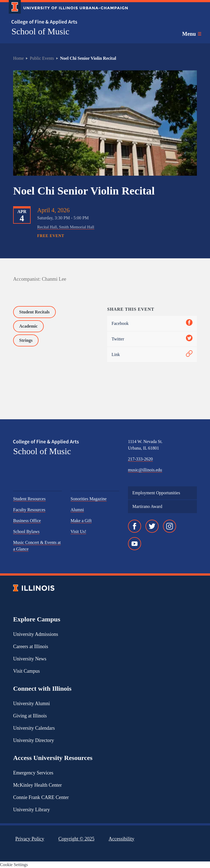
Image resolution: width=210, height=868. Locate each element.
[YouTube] (135, 544)
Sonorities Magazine (89, 499)
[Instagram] (170, 526)
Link (152, 354)
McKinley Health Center (37, 785)
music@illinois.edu (145, 470)
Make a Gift (81, 521)
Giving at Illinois (30, 716)
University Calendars (34, 728)
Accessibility (121, 839)
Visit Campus (26, 671)
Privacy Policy (30, 839)
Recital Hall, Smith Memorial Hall (66, 227)
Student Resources (29, 499)
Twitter (152, 339)
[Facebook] (135, 526)
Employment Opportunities (156, 493)
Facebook (152, 323)
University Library (31, 810)
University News (30, 659)
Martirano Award (147, 506)
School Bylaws (26, 532)
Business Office (27, 521)
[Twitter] (152, 526)
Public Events (42, 58)
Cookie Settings (14, 865)
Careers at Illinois (31, 646)
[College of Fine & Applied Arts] (66, 22)
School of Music (40, 31)
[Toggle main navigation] (192, 34)
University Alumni (32, 704)
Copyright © (77, 839)
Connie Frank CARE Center (41, 797)
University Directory (33, 740)
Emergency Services (33, 773)
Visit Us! (78, 532)
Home (18, 58)
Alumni (77, 510)
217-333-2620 (140, 459)
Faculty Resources (29, 510)
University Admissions (36, 634)
